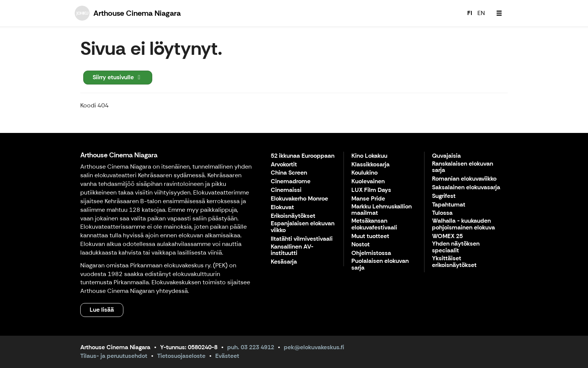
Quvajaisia (446, 156)
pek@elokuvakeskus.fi (314, 347)
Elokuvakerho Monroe (299, 199)
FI (470, 13)
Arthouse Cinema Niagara (119, 155)
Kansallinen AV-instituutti (292, 250)
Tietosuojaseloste (181, 356)
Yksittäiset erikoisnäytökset (454, 262)
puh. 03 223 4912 (251, 347)
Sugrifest (444, 196)
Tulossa (442, 213)
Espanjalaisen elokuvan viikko (303, 227)
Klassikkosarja (370, 165)
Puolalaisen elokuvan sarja (380, 265)
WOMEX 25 (447, 236)
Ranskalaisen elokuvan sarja (463, 167)
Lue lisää (102, 310)
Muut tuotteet (370, 236)
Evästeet (227, 356)
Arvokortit (284, 165)
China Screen (289, 173)
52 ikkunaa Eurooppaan (303, 156)
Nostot (361, 245)
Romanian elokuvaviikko (464, 179)
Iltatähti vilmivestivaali (302, 239)
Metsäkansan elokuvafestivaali (374, 224)
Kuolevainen (368, 182)
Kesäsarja (284, 262)
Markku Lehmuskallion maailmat (382, 210)
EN (481, 13)
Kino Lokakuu (369, 156)
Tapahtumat (449, 205)
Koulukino (364, 173)
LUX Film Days (371, 190)
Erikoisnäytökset (293, 216)
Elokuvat (282, 207)
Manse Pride (368, 199)
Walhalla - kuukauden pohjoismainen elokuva (463, 224)
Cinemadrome (291, 182)
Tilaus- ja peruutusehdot (114, 356)
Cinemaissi (286, 190)
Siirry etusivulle (118, 77)
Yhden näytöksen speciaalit (456, 247)
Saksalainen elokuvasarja (466, 188)
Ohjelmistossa (371, 253)
